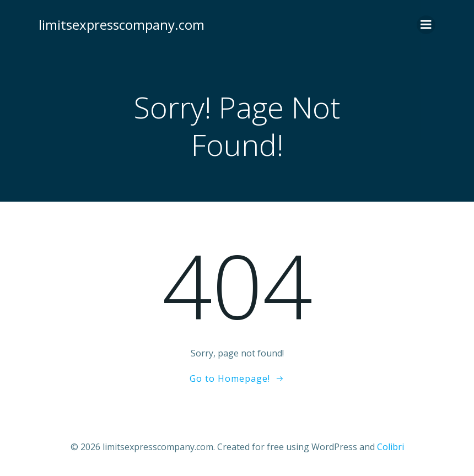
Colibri (390, 447)
